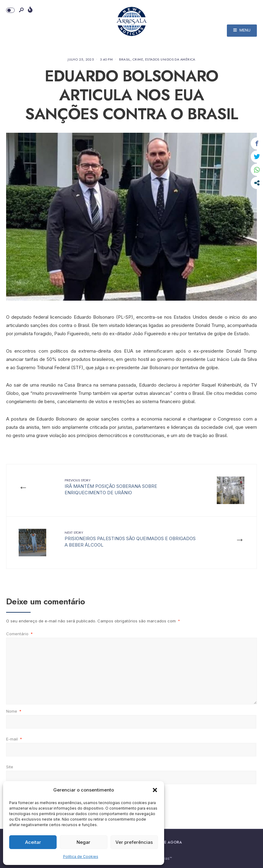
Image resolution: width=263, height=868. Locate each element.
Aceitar (33, 842)
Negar (83, 842)
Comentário (19, 634)
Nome (14, 711)
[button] (155, 790)
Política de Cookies (81, 857)
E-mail (14, 739)
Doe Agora (170, 842)
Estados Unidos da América (170, 59)
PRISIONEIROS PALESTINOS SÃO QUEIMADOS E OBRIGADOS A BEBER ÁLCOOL (130, 539)
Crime (138, 59)
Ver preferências (134, 842)
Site (10, 767)
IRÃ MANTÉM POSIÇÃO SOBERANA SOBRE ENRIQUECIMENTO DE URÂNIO (111, 487)
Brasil (125, 59)
